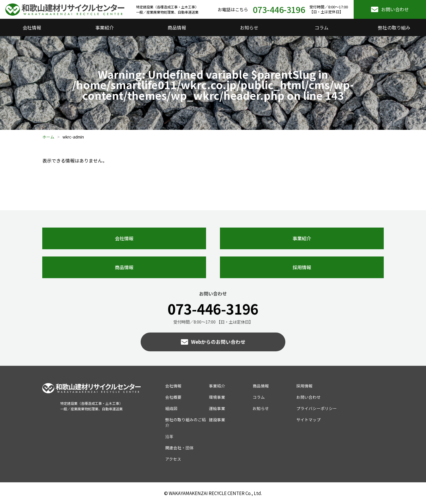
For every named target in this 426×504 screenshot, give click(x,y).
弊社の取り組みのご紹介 (186, 422)
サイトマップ (309, 420)
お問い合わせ (395, 9)
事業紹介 (104, 27)
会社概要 (173, 397)
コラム (322, 27)
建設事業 (217, 420)
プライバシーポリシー (317, 408)
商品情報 (177, 27)
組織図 (171, 408)
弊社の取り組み (394, 27)
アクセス (173, 459)
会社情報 (32, 27)
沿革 (169, 436)
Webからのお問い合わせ (218, 342)
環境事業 (217, 397)
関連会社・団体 (179, 448)
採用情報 (302, 267)
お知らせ (249, 27)
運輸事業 (217, 408)
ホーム (48, 137)
